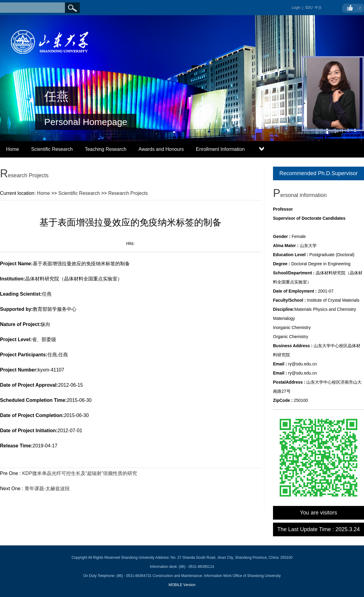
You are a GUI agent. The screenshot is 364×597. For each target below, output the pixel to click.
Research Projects (128, 193)
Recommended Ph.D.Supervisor (318, 173)
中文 (318, 8)
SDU (309, 8)
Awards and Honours (161, 149)
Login (296, 8)
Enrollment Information (220, 149)
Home (13, 149)
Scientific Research (52, 149)
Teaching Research (106, 149)
